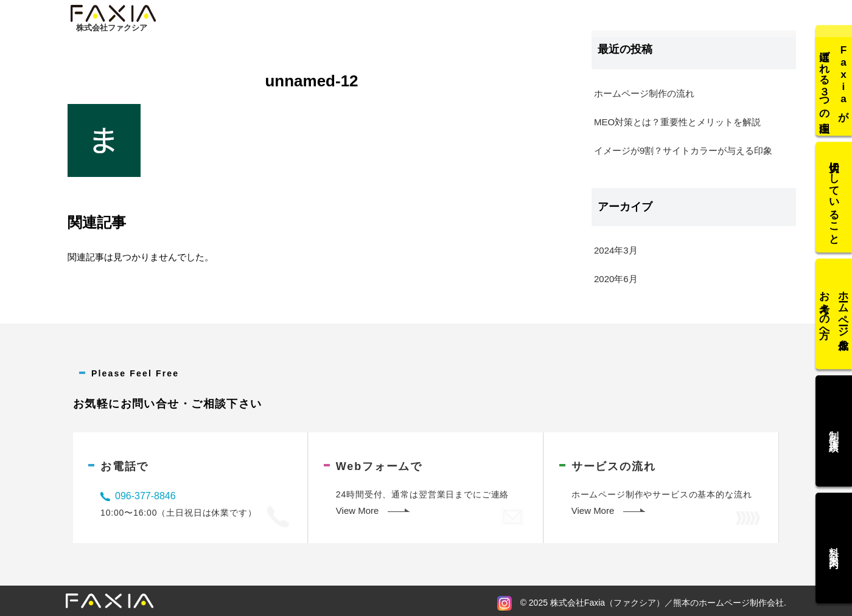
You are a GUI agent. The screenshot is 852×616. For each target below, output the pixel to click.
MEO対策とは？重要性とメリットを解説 (677, 122)
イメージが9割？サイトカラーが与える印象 (683, 151)
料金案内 (834, 543)
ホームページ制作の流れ (644, 93)
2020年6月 (616, 279)
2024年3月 (616, 250)
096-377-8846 (145, 496)
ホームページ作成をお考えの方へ (834, 314)
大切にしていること (834, 200)
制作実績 (834, 429)
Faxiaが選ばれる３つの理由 (834, 85)
